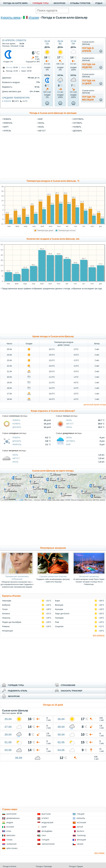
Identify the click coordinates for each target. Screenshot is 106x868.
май (40, 119)
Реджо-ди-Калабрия (12, 622)
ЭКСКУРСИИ (59, 3)
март (6, 127)
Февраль (17, 444)
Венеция (59, 605)
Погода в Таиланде (44, 866)
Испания (82, 823)
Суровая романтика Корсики (53, 576)
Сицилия (59, 626)
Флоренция (8, 631)
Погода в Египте (10, 866)
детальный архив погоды (95, 405)
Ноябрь (16, 424)
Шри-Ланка (12, 848)
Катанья (6, 614)
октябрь (78, 123)
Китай (80, 827)
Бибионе (6, 605)
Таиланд (81, 836)
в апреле (7, 101)
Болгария (11, 814)
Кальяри (59, 609)
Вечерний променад (89, 576)
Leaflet (21, 500)
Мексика (11, 836)
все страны (99, 853)
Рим (57, 622)
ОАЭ (44, 836)
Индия (10, 823)
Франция (81, 840)
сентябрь (78, 119)
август (42, 131)
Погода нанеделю (89, 66)
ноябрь (77, 127)
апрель (7, 131)
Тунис (10, 840)
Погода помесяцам (89, 98)
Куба (9, 831)
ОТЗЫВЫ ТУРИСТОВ (80, 3)
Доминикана (13, 818)
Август (70, 424)
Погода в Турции (76, 866)
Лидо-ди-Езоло (62, 614)
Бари (57, 601)
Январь (16, 420)
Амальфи (7, 601)
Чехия (80, 844)
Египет (45, 818)
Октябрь (71, 441)
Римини (6, 626)
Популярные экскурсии (53, 548)
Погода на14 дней (89, 82)
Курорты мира (11, 18)
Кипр (44, 827)
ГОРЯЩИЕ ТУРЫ (41, 3)
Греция (81, 814)
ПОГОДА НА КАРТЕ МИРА (15, 3)
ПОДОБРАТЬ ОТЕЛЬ (18, 691)
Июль (69, 420)
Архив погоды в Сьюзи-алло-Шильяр (53, 336)
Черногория (48, 844)
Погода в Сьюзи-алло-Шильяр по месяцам (53, 113)
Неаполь (6, 618)
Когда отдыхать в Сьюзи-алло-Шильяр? (53, 411)
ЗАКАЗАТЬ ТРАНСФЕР (71, 691)
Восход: (9, 67)
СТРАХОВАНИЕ (68, 685)
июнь (41, 123)
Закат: (24, 67)
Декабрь (17, 427)
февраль (8, 123)
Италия (34, 18)
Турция (45, 840)
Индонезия (47, 823)
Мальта (81, 831)
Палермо (59, 618)
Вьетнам (46, 814)
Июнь (69, 427)
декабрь (78, 131)
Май (68, 444)
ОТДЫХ (99, 3)
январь (7, 119)
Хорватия (11, 844)
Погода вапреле (88, 50)
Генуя (5, 609)
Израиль (81, 818)
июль (41, 127)
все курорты (99, 635)
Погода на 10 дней (53, 705)
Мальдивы (47, 831)
